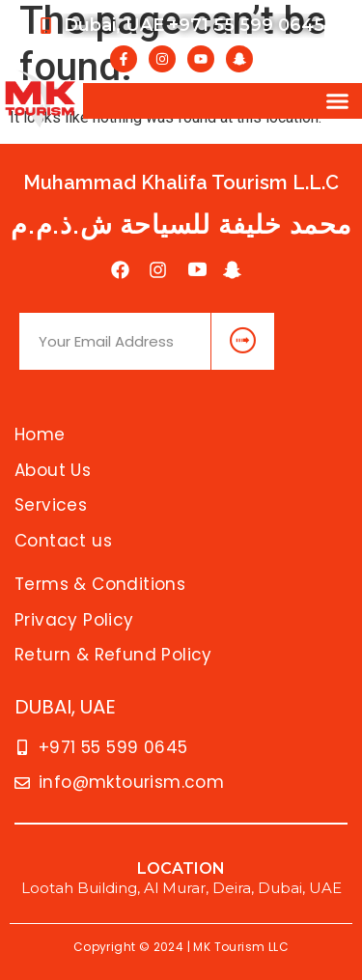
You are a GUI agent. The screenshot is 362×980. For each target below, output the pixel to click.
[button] (338, 101)
